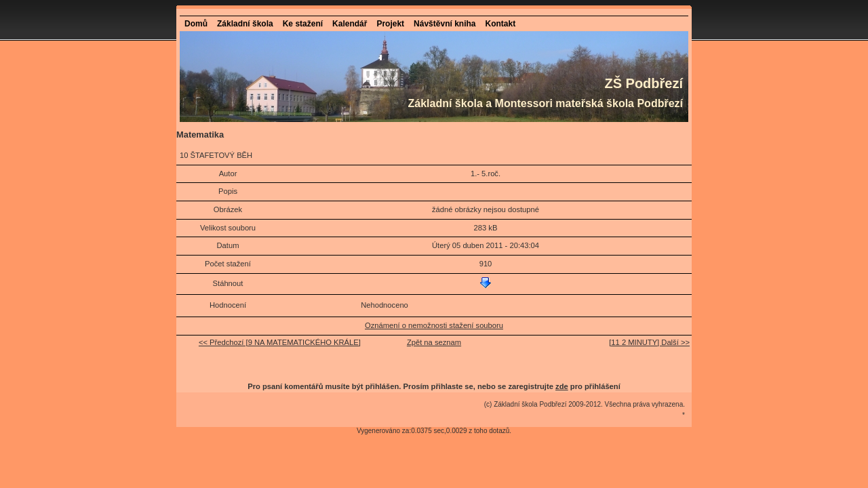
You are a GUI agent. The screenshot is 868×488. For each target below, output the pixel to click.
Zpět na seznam (434, 342)
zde (562, 386)
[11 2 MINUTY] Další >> (649, 342)
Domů (196, 24)
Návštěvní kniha (445, 24)
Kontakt (500, 24)
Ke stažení (303, 24)
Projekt (390, 24)
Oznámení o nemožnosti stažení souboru (434, 325)
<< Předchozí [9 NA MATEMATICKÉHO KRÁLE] (280, 342)
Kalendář (350, 24)
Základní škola (245, 24)
